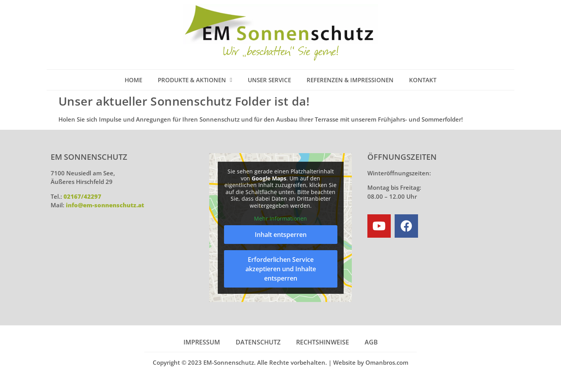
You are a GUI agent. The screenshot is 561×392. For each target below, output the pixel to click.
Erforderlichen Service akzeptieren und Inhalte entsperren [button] (281, 268)
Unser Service (269, 80)
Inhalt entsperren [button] (281, 234)
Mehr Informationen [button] (280, 219)
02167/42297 (82, 196)
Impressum (202, 342)
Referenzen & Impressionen (350, 80)
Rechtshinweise (323, 342)
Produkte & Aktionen (195, 80)
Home (133, 80)
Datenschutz (258, 342)
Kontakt (423, 80)
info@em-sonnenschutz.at (105, 205)
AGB (371, 342)
